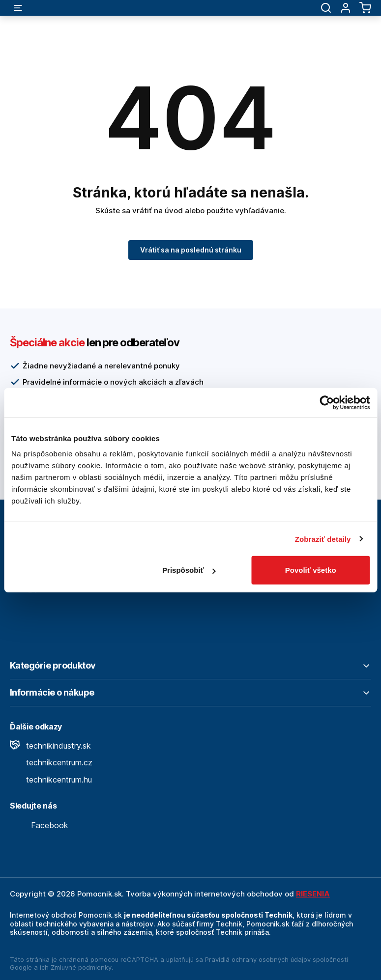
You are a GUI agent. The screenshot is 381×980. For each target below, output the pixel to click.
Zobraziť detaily (323, 539)
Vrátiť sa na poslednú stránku (191, 250)
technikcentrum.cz (51, 762)
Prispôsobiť (189, 570)
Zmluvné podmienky (81, 967)
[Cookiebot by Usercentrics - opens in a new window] (327, 402)
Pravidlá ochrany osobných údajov (258, 959)
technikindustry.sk (50, 746)
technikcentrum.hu (51, 780)
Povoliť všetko (311, 570)
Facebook (39, 825)
